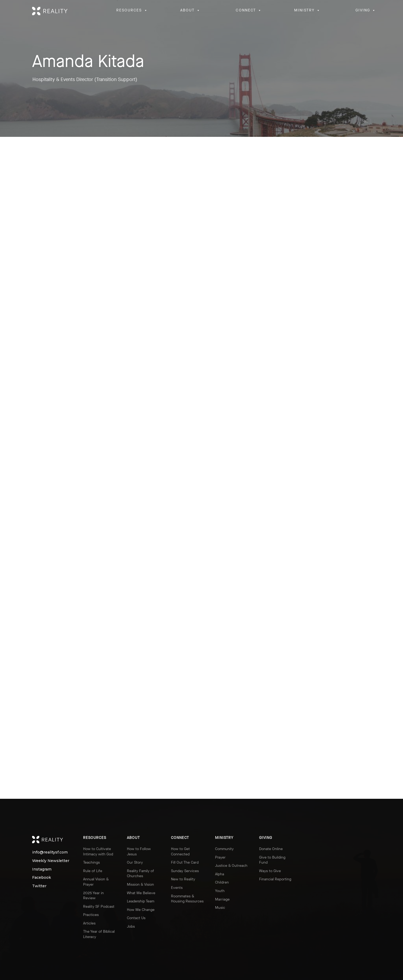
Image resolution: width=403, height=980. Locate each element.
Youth (220, 891)
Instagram (37, 869)
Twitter (37, 886)
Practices (91, 915)
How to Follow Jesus (139, 852)
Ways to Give (270, 871)
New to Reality (183, 879)
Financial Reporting (275, 879)
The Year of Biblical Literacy (99, 934)
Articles (89, 923)
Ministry (224, 838)
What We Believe (141, 893)
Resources (95, 838)
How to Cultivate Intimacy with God (98, 852)
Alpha (220, 874)
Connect (180, 838)
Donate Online (271, 849)
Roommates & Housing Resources (187, 899)
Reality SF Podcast (99, 907)
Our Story (135, 862)
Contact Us (136, 918)
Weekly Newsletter (37, 861)
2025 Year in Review (93, 896)
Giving (266, 838)
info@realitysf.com (37, 852)
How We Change (141, 910)
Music (220, 908)
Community (224, 849)
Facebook (37, 878)
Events (177, 888)
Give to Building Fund (272, 860)
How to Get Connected (180, 852)
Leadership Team (141, 901)
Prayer (220, 857)
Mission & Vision (140, 884)
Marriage (222, 899)
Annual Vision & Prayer (96, 882)
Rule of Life (93, 871)
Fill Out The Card (185, 862)
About (133, 838)
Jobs (131, 926)
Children (222, 882)
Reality (52, 840)
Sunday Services (185, 871)
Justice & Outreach (231, 866)
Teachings (91, 862)
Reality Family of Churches (140, 874)
